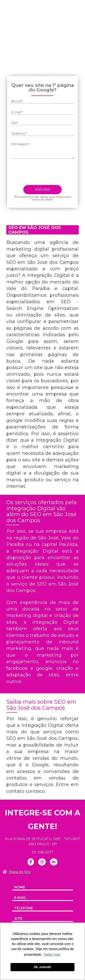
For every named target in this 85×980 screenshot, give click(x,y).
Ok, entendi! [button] (42, 967)
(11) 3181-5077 (24, 72)
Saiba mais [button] (52, 955)
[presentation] (43, 173)
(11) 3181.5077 (42, 852)
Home (17, 38)
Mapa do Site (17, 872)
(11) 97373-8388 (59, 72)
